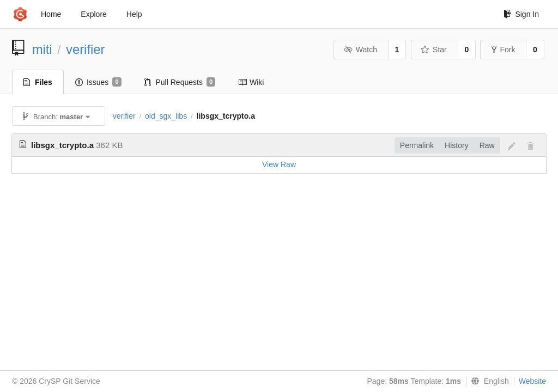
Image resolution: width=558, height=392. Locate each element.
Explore (93, 14)
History (457, 145)
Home (51, 14)
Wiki (251, 82)
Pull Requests (180, 82)
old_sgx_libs (166, 116)
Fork (503, 50)
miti (42, 49)
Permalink (417, 145)
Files (38, 82)
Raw (487, 145)
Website (532, 381)
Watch (360, 50)
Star (434, 50)
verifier (85, 49)
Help (134, 14)
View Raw (279, 164)
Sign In (521, 14)
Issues (98, 82)
